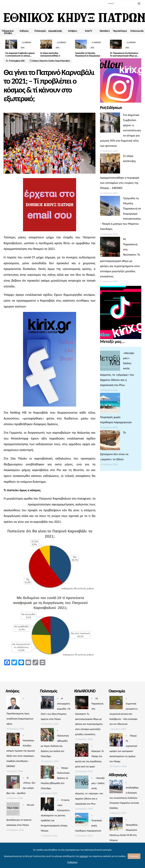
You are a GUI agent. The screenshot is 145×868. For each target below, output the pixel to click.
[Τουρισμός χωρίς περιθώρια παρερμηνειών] (110, 404)
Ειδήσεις (24, 31)
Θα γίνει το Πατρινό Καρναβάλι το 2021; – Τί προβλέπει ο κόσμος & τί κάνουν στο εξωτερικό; (49, 85)
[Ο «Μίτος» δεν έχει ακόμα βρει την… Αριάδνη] (13, 783)
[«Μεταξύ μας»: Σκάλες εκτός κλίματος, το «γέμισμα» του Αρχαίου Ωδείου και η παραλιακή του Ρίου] (110, 362)
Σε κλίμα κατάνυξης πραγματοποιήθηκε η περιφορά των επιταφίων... (50, 56)
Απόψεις (72, 31)
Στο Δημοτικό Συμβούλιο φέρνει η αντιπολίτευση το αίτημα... (18, 56)
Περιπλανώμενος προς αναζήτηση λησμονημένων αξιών (20, 719)
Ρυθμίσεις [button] (72, 862)
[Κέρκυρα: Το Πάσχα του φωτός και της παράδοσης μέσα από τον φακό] (82, 751)
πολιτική (84, 856)
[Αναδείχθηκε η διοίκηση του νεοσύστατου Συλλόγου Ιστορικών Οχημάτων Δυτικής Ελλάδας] (116, 787)
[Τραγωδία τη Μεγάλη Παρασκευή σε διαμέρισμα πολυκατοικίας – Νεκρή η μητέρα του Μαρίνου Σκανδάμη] (110, 207)
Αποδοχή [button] (134, 856)
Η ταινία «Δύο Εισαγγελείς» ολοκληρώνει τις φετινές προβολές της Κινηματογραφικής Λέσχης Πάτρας (55, 815)
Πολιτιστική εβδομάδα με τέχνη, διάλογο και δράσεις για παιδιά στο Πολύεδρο (55, 746)
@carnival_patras (15, 504)
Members (105, 31)
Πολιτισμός (40, 31)
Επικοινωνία (137, 31)
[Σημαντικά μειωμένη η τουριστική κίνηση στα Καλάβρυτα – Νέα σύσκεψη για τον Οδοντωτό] (116, 703)
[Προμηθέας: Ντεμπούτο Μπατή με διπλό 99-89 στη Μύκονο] (116, 825)
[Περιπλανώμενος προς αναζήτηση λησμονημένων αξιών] (13, 703)
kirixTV (89, 31)
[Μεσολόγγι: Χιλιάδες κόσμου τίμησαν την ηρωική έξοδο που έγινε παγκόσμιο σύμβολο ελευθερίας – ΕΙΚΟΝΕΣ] (13, 740)
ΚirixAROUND (55, 31)
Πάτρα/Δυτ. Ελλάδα (8, 32)
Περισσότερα (120, 31)
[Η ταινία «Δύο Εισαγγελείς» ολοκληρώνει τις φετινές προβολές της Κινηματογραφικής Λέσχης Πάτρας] (47, 805)
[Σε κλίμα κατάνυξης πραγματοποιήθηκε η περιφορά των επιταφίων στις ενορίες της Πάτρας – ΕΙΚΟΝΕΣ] (110, 164)
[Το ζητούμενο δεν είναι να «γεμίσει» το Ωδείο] (110, 441)
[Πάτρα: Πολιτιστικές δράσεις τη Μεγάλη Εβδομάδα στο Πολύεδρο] (47, 773)
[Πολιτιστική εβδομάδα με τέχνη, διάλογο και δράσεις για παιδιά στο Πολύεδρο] (47, 736)
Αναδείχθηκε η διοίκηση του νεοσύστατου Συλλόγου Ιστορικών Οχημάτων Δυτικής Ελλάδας (124, 798)
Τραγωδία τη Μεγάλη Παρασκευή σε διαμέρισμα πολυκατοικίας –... (83, 56)
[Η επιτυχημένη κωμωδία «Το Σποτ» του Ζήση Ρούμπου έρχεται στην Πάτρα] (47, 703)
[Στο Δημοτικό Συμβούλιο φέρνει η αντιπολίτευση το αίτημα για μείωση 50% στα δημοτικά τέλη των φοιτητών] (110, 123)
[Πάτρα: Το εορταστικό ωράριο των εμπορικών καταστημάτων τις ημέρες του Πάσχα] (116, 741)
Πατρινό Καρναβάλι (62, 61)
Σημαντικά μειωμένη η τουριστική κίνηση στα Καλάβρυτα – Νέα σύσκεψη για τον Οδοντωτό (123, 714)
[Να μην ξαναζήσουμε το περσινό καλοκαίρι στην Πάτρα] (13, 810)
